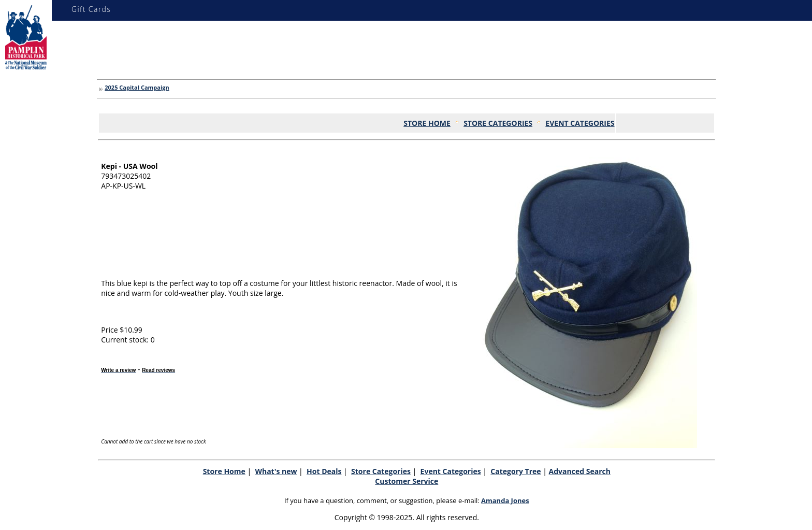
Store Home (224, 471)
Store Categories (381, 471)
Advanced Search (580, 471)
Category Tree (516, 471)
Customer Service (407, 481)
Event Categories (451, 471)
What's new (276, 471)
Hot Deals (324, 471)
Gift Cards (91, 9)
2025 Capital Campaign (137, 87)
